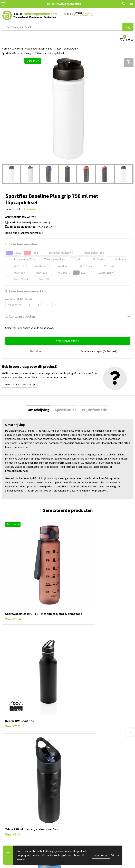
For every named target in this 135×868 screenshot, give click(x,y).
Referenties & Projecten (83, 803)
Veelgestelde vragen (81, 734)
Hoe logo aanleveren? (82, 760)
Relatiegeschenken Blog (83, 798)
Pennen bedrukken (13, 787)
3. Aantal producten (20, 316)
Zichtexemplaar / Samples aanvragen (91, 765)
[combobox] (62, 27)
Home (5, 48)
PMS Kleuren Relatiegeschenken (88, 755)
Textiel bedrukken (12, 813)
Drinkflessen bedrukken (31, 48)
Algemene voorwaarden (83, 818)
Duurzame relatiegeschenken (19, 798)
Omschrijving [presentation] (39, 409)
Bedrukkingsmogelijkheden (85, 749)
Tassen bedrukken (12, 792)
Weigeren (115, 855)
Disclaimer (75, 813)
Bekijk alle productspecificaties (24, 233)
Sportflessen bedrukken (62, 48)
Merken (6, 823)
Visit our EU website (81, 823)
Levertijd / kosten (79, 739)
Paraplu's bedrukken (13, 818)
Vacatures (75, 792)
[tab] (39, 409)
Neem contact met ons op (20, 383)
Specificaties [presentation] (66, 409)
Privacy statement (80, 808)
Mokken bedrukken (13, 808)
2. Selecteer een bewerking (26, 291)
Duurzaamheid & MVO (82, 770)
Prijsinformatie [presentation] (94, 409)
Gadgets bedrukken (13, 803)
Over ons (74, 787)
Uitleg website (78, 744)
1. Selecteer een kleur (22, 244)
